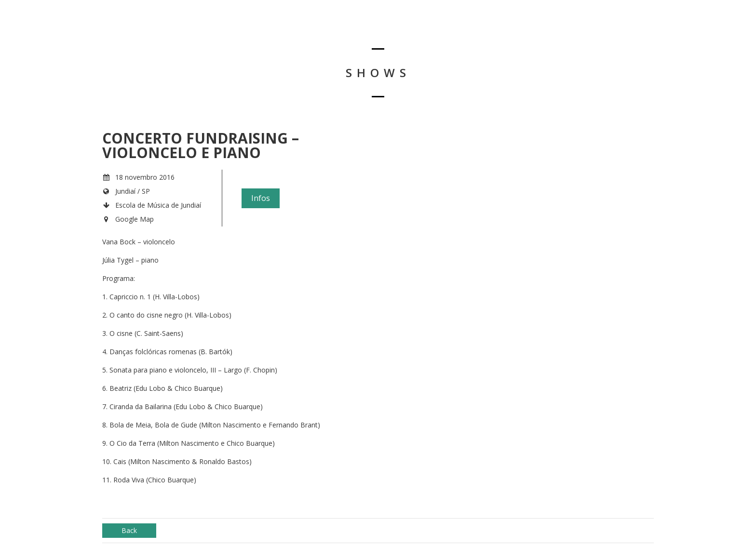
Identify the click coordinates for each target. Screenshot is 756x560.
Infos (261, 198)
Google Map (135, 219)
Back (129, 530)
